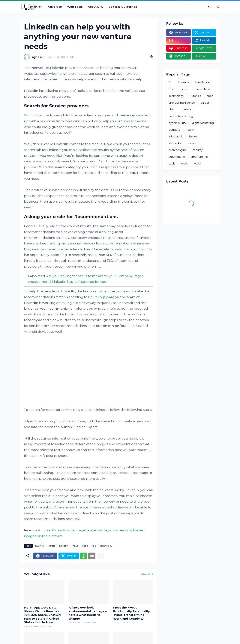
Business (40, 546)
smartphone (177, 157)
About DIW (96, 7)
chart (172, 109)
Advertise (55, 7)
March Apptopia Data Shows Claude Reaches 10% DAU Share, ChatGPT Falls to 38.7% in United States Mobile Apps (43, 615)
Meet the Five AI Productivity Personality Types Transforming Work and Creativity (132, 613)
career (52, 546)
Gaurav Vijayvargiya (103, 297)
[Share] (150, 57)
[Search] (217, 7)
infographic (176, 136)
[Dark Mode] (210, 7)
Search (185, 89)
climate (186, 109)
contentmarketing (181, 116)
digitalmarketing (203, 123)
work (184, 164)
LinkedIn (64, 546)
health (190, 130)
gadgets (174, 130)
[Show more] (100, 556)
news (75, 546)
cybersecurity (177, 123)
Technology (106, 546)
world (197, 164)
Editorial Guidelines (123, 7)
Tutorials (195, 96)
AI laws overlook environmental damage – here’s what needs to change (88, 613)
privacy (192, 143)
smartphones (200, 157)
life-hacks (175, 143)
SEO (172, 89)
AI (170, 82)
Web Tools (75, 7)
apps (210, 96)
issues (193, 136)
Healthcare (202, 82)
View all (146, 574)
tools (172, 164)
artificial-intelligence (182, 103)
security (198, 150)
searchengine (178, 150)
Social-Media (89, 546)
